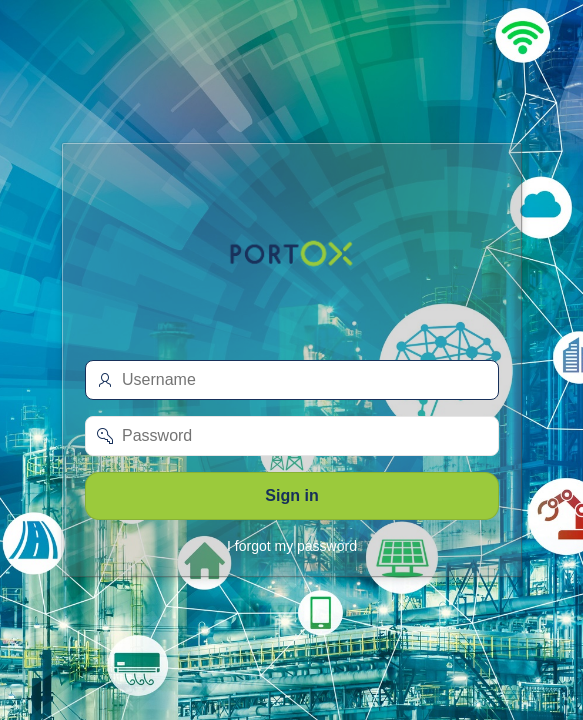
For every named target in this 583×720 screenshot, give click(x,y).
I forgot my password (292, 546)
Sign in (291, 495)
